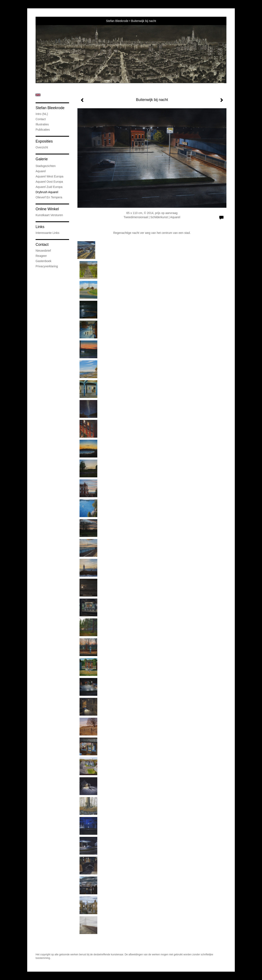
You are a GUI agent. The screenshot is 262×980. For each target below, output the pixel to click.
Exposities (44, 141)
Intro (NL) (42, 114)
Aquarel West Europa (49, 176)
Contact (41, 119)
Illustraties (42, 124)
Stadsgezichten (46, 166)
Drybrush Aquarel (47, 192)
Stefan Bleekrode (117, 21)
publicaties (43, 130)
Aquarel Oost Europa (49, 182)
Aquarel (41, 171)
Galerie (42, 159)
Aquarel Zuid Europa (49, 187)
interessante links (48, 233)
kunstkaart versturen (49, 215)
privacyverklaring (47, 266)
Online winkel (47, 209)
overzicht (42, 147)
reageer (41, 256)
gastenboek (44, 261)
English (38, 95)
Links (40, 227)
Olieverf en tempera (49, 197)
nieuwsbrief (43, 251)
